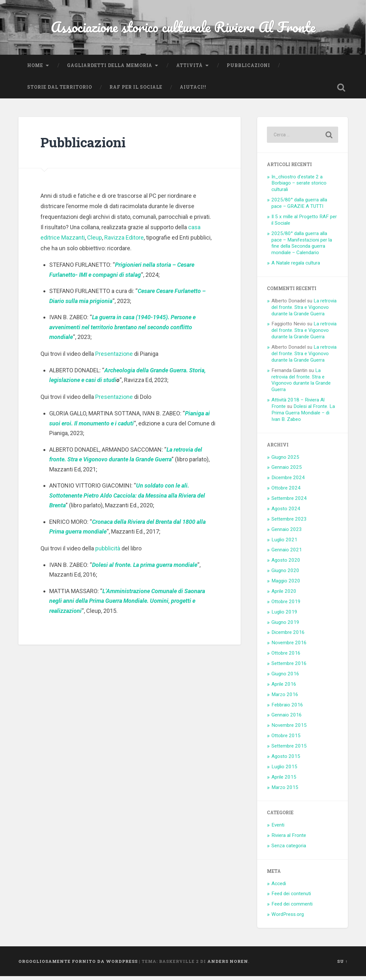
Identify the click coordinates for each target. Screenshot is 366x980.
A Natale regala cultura (296, 267)
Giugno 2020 (285, 574)
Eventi (278, 829)
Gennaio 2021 (287, 554)
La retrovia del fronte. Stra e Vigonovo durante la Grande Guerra (304, 311)
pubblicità (108, 552)
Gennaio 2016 (287, 719)
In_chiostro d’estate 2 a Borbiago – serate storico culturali (299, 187)
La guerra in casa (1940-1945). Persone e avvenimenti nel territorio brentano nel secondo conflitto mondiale (122, 331)
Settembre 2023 (289, 523)
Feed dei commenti (292, 908)
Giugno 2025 (285, 461)
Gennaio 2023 (287, 533)
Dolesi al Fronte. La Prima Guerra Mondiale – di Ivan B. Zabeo (303, 417)
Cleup (95, 241)
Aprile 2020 (284, 595)
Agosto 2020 (286, 564)
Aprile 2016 (284, 688)
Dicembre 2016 (288, 636)
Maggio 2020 (286, 585)
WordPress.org (288, 918)
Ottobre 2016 (286, 657)
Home (35, 69)
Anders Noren (228, 965)
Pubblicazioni (248, 69)
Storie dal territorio (60, 91)
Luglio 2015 (284, 771)
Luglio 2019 (284, 616)
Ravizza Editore (124, 241)
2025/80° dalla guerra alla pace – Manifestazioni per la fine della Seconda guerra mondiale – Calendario (302, 247)
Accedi (279, 887)
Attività (189, 69)
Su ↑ (342, 965)
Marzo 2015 (285, 791)
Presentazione (114, 358)
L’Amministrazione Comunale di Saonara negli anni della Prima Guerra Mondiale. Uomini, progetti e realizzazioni (127, 605)
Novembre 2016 (289, 647)
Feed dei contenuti (291, 897)
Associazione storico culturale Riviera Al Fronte (183, 29)
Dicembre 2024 (288, 481)
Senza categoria (289, 850)
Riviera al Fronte (289, 839)
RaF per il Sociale (136, 91)
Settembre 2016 (289, 667)
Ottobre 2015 (286, 739)
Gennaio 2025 (287, 471)
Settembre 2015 (289, 750)
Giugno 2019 (285, 626)
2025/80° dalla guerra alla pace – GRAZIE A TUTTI (299, 207)
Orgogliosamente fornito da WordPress (78, 965)
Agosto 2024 (286, 513)
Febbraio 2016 (287, 708)
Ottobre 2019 (286, 605)
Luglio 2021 (284, 543)
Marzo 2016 (285, 698)
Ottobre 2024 (286, 492)
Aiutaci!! (193, 91)
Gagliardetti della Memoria (110, 69)
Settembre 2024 (289, 502)
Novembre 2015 (289, 729)
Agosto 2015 (286, 760)
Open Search (341, 91)
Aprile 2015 (284, 781)
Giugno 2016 (285, 678)
